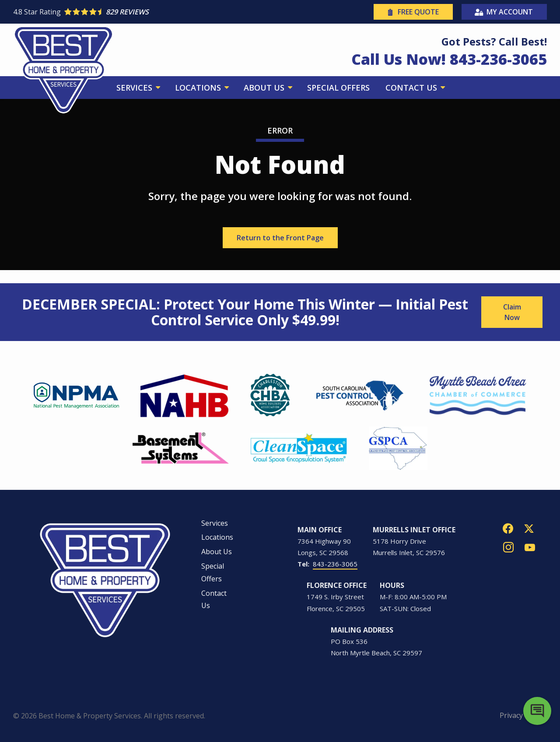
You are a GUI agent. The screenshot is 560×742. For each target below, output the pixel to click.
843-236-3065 (335, 564)
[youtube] (530, 547)
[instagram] (508, 547)
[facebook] (508, 528)
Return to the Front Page (280, 238)
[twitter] (529, 528)
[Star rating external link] (147, 12)
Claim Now (512, 312)
